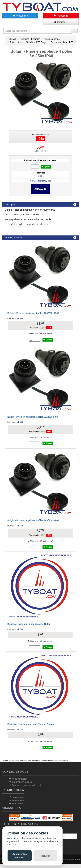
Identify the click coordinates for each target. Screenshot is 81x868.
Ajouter (46, 167)
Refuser (45, 856)
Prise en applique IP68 (62, 42)
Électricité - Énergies (30, 39)
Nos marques (18, 797)
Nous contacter (19, 779)
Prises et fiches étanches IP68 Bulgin (29, 42)
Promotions (61, 16)
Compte (61, 22)
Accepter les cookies (19, 856)
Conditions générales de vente (27, 785)
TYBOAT (12, 39)
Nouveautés (20, 16)
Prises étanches (52, 39)
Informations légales (22, 782)
